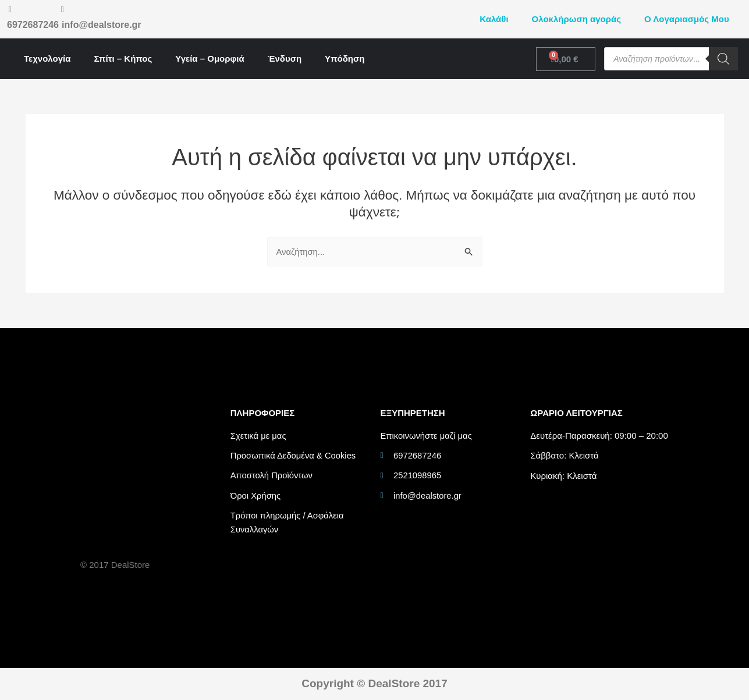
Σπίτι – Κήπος (123, 58)
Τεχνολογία (47, 58)
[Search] (723, 59)
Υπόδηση (345, 58)
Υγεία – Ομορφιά (210, 58)
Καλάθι (494, 19)
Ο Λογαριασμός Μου (687, 19)
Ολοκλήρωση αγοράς (576, 19)
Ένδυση (285, 58)
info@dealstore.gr (102, 25)
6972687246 (33, 25)
